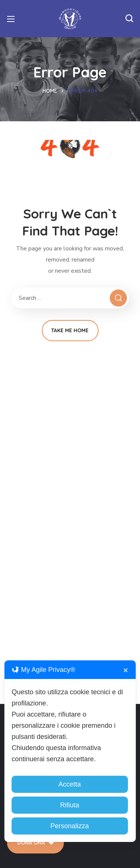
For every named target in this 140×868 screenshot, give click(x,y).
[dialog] (70, 751)
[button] (129, 19)
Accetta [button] (69, 784)
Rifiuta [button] (70, 805)
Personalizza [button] (70, 826)
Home (50, 91)
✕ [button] (126, 670)
